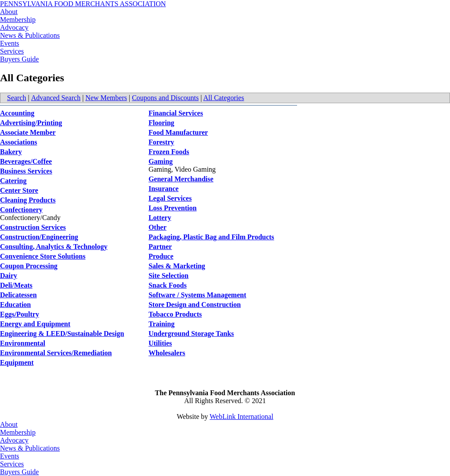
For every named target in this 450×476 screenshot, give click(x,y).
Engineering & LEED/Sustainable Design (62, 334)
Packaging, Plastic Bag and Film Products (211, 237)
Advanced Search (56, 98)
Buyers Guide (19, 59)
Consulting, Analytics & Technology (54, 247)
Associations (18, 142)
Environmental (23, 343)
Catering (13, 181)
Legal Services (170, 198)
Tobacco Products (175, 314)
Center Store (19, 190)
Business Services (26, 171)
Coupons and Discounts (165, 98)
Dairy (9, 276)
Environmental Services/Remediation (56, 353)
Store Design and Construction (195, 305)
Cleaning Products (28, 200)
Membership (18, 20)
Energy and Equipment (35, 324)
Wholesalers (167, 353)
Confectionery (21, 210)
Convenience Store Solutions (43, 256)
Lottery (160, 218)
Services (12, 51)
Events (10, 43)
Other (158, 227)
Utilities (160, 343)
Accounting (17, 113)
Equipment (17, 362)
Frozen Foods (169, 152)
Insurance (163, 189)
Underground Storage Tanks (191, 334)
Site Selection (169, 276)
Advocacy (14, 27)
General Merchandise (181, 179)
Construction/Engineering (39, 237)
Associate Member (28, 132)
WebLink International (241, 416)
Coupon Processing (29, 266)
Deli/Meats (16, 285)
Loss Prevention (172, 208)
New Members (106, 98)
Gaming (161, 161)
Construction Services (33, 227)
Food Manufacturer (178, 132)
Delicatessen (18, 295)
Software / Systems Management (197, 295)
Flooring (161, 123)
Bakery (11, 152)
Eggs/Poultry (20, 314)
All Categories (224, 98)
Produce (161, 256)
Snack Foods (168, 285)
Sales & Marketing (177, 266)
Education (15, 305)
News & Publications (30, 35)
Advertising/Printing (31, 123)
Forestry (161, 142)
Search (17, 98)
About (9, 12)
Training (161, 324)
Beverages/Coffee (26, 161)
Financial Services (176, 113)
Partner (160, 247)
